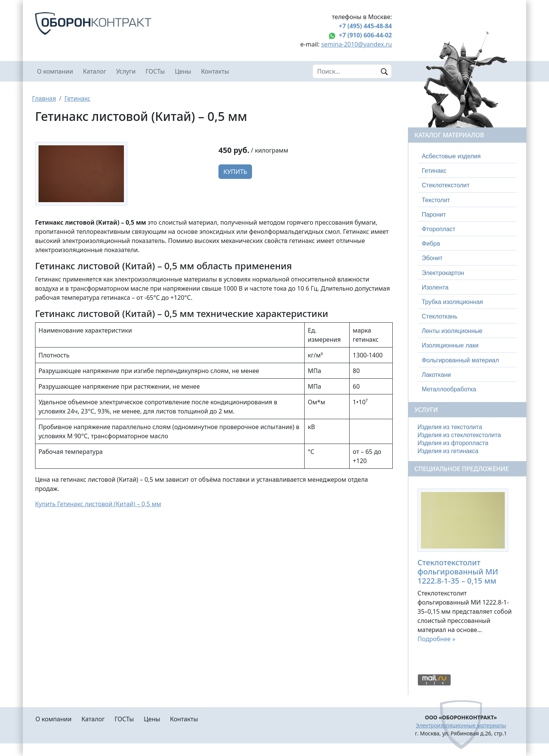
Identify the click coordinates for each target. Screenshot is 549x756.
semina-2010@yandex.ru (356, 44)
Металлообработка (449, 389)
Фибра (431, 244)
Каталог (95, 71)
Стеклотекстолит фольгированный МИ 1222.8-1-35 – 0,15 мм (458, 572)
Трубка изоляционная (452, 302)
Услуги (126, 71)
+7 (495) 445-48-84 (365, 26)
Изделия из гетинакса (448, 451)
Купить (235, 172)
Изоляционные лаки (450, 345)
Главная (44, 98)
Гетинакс (77, 98)
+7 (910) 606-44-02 (365, 35)
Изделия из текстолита (450, 427)
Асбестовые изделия (451, 156)
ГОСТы (155, 71)
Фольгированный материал (460, 360)
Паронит (434, 215)
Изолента (435, 287)
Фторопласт (438, 229)
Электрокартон (443, 273)
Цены (183, 71)
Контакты (215, 71)
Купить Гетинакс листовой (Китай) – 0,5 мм (98, 504)
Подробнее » (436, 639)
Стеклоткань (440, 316)
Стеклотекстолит (445, 185)
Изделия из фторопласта (453, 443)
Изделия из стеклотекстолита (459, 435)
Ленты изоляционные (452, 331)
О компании (55, 71)
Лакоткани (436, 375)
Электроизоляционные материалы (461, 725)
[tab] (467, 156)
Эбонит (432, 258)
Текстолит (436, 200)
